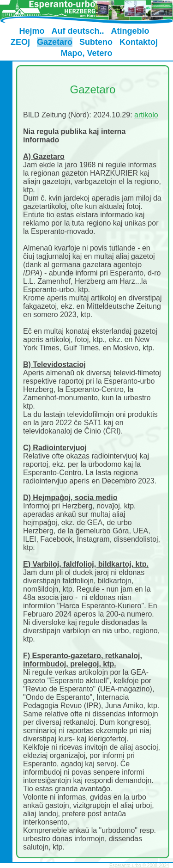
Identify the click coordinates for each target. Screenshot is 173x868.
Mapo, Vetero (86, 53)
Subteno (96, 42)
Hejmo (32, 31)
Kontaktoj (139, 42)
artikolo (146, 115)
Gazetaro (55, 42)
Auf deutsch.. (78, 31)
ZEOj (20, 42)
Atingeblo (130, 31)
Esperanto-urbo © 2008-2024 (139, 865)
